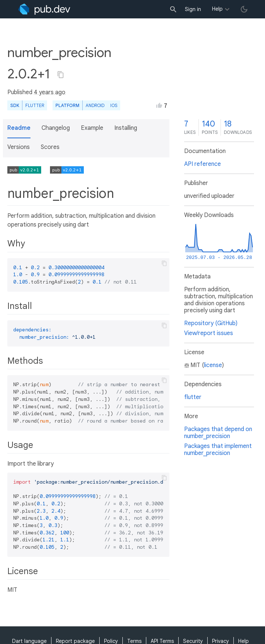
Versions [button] (19, 147)
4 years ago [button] (50, 92)
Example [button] (92, 128)
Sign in (193, 9)
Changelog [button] (56, 128)
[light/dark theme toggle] (244, 9)
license (213, 365)
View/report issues (209, 333)
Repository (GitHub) (211, 323)
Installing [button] (126, 128)
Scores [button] (50, 147)
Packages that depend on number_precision (218, 433)
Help (217, 9)
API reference (203, 164)
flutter (193, 397)
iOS (114, 105)
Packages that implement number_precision (218, 450)
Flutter (35, 105)
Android (95, 105)
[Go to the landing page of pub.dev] (44, 9)
